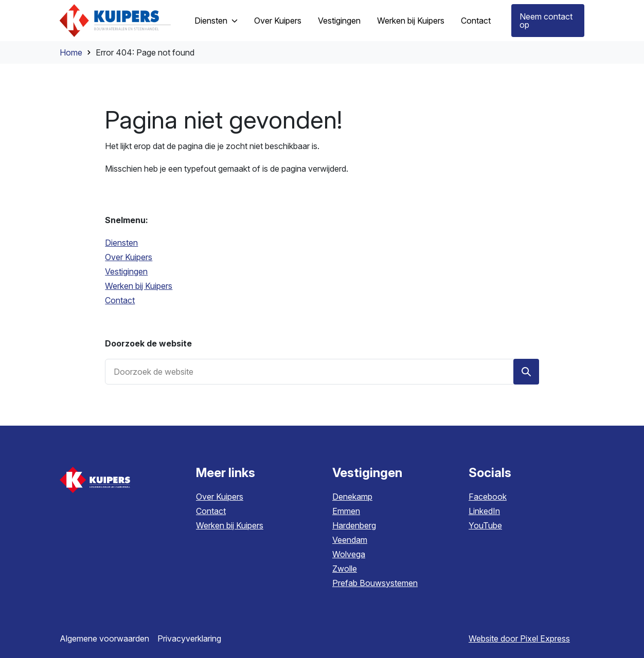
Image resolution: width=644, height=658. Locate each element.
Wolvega (349, 554)
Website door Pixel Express (519, 638)
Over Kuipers (220, 497)
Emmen (346, 511)
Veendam (350, 540)
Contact (211, 511)
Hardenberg (354, 525)
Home (71, 52)
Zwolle (345, 569)
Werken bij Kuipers (230, 525)
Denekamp (352, 497)
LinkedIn (484, 511)
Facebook (488, 497)
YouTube (485, 525)
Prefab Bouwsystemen (375, 583)
